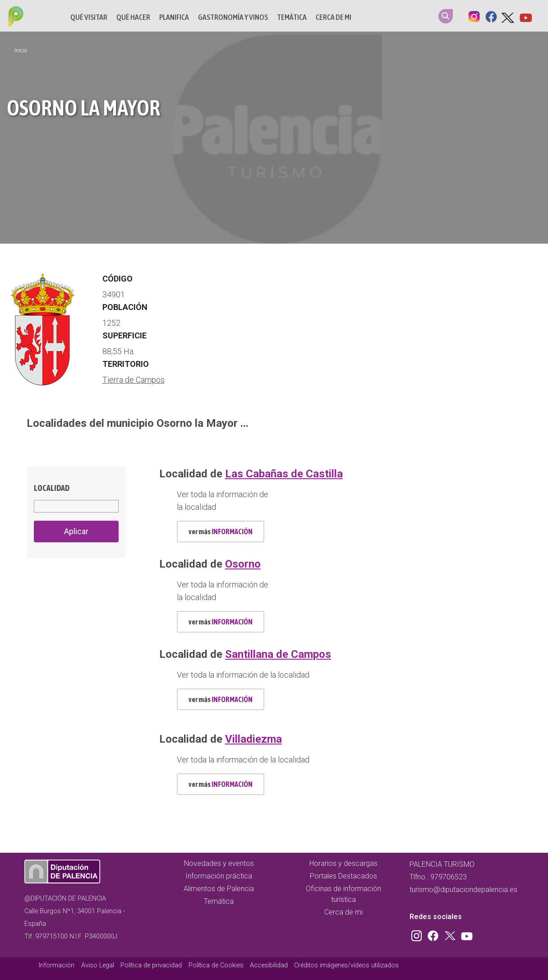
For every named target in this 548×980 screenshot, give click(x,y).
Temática (292, 17)
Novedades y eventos (219, 863)
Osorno (243, 564)
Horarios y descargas (343, 863)
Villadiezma (253, 739)
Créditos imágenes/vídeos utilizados (346, 965)
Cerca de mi (334, 17)
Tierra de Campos (134, 380)
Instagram (474, 16)
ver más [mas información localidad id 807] (221, 784)
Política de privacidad (151, 965)
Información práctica (219, 876)
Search (446, 16)
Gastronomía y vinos (233, 17)
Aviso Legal (98, 965)
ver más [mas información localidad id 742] (221, 699)
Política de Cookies (216, 965)
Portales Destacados (343, 876)
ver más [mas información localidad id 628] (221, 622)
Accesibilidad (269, 965)
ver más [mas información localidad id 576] (221, 532)
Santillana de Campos (278, 654)
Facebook (491, 16)
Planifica (174, 17)
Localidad (52, 488)
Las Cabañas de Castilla (284, 474)
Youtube (525, 16)
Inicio (21, 51)
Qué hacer (133, 17)
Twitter (508, 16)
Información (57, 965)
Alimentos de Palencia (219, 889)
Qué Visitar (89, 17)
